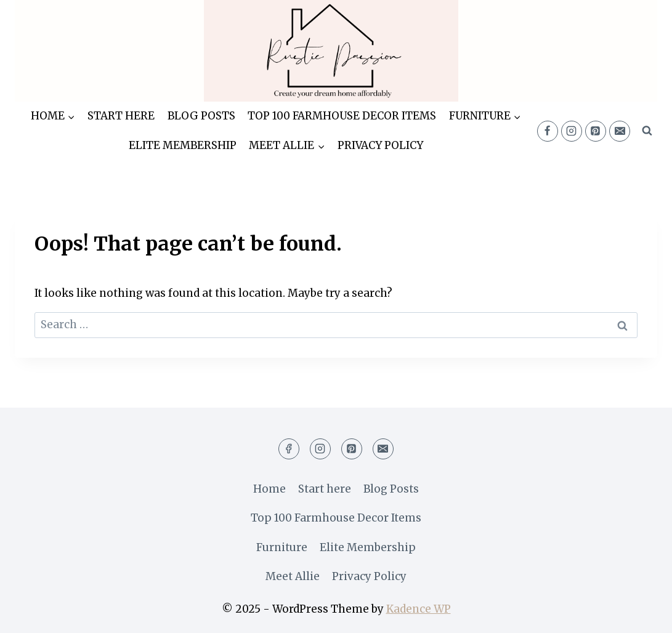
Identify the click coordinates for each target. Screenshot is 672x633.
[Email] (620, 131)
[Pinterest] (596, 131)
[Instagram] (572, 131)
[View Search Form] (647, 131)
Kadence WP (419, 609)
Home (269, 489)
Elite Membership (183, 145)
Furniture (282, 547)
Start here (121, 116)
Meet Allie (293, 576)
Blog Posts (201, 116)
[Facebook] (548, 131)
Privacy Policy (380, 145)
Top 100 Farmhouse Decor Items (342, 116)
